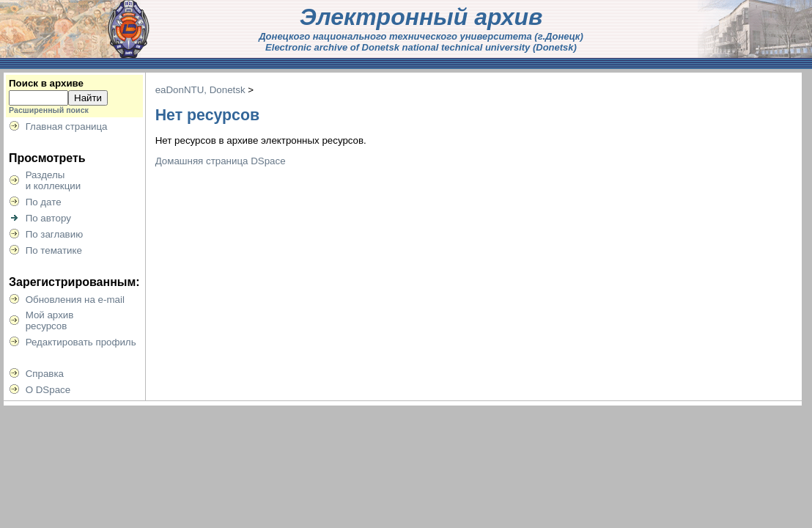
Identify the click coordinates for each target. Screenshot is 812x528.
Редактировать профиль (81, 342)
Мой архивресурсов (50, 320)
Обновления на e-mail (75, 300)
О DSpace (48, 390)
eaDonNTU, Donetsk (200, 90)
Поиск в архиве (46, 83)
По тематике (54, 250)
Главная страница (67, 126)
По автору (48, 218)
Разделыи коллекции (53, 180)
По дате (44, 202)
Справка (45, 374)
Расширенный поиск (49, 110)
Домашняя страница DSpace (221, 161)
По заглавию (55, 234)
